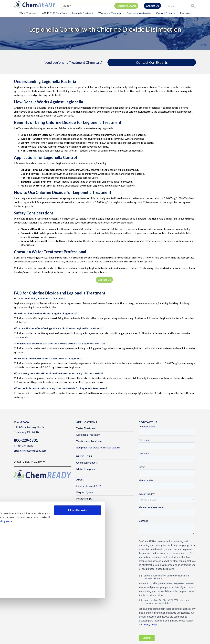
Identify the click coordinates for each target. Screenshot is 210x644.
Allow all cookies (78, 556)
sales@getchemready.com (32, 451)
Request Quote (85, 492)
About (80, 479)
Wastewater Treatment (110, 13)
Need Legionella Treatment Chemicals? (73, 62)
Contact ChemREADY (89, 486)
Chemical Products (166, 13)
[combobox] (176, 6)
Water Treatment (28, 13)
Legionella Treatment (83, 13)
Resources (185, 13)
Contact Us (152, 6)
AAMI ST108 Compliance (55, 13)
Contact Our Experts (152, 62)
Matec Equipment (86, 469)
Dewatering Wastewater (139, 13)
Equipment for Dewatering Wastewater (98, 447)
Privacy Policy (84, 499)
